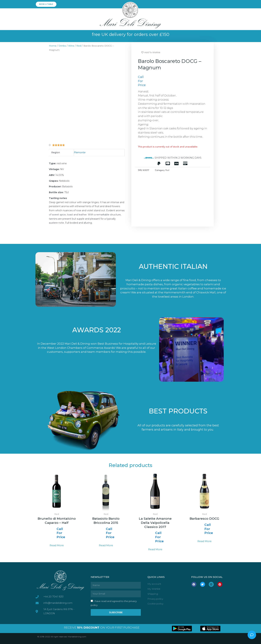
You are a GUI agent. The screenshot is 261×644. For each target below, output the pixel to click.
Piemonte (80, 152)
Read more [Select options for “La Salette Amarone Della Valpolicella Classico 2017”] (155, 549)
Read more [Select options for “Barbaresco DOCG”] (204, 541)
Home (53, 46)
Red (79, 46)
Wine (71, 46)
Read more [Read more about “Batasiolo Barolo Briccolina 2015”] (106, 545)
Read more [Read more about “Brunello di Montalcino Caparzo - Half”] (57, 545)
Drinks (62, 46)
